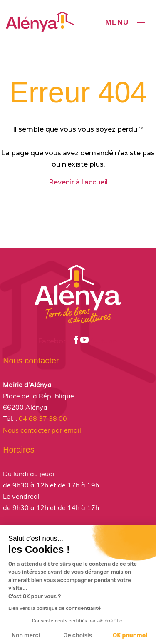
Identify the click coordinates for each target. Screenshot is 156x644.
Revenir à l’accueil (78, 182)
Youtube (99, 341)
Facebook (59, 341)
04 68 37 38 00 (43, 418)
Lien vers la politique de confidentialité (54, 608)
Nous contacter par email (42, 430)
